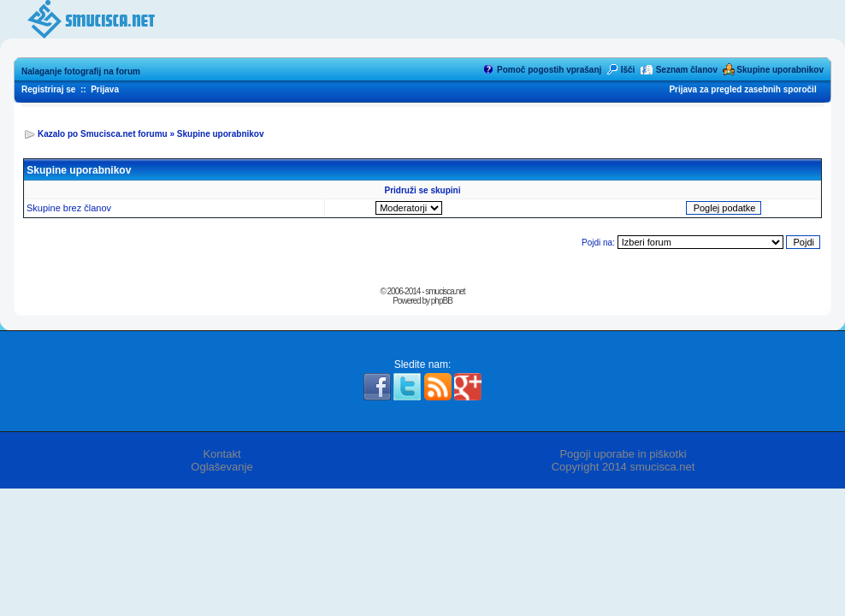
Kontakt (222, 454)
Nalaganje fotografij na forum (81, 71)
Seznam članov (687, 70)
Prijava (105, 89)
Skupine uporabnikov (780, 70)
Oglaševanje (222, 467)
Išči (628, 70)
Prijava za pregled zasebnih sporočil (742, 89)
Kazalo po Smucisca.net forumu (103, 134)
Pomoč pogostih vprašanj (549, 70)
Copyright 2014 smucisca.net (623, 467)
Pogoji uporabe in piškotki (623, 454)
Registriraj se (48, 89)
